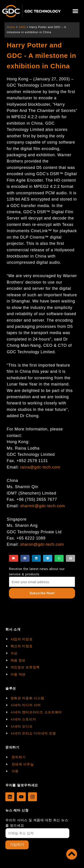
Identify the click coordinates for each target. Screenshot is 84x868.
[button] (75, 11)
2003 (22, 27)
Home (11, 27)
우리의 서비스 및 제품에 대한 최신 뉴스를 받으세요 (37, 823)
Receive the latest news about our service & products (37, 571)
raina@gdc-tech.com (40, 467)
